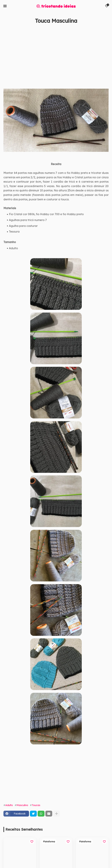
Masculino (22, 805)
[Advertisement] (53, 60)
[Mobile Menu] (5, 6)
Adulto (9, 805)
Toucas (36, 805)
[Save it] (107, 29)
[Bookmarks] (107, 6)
